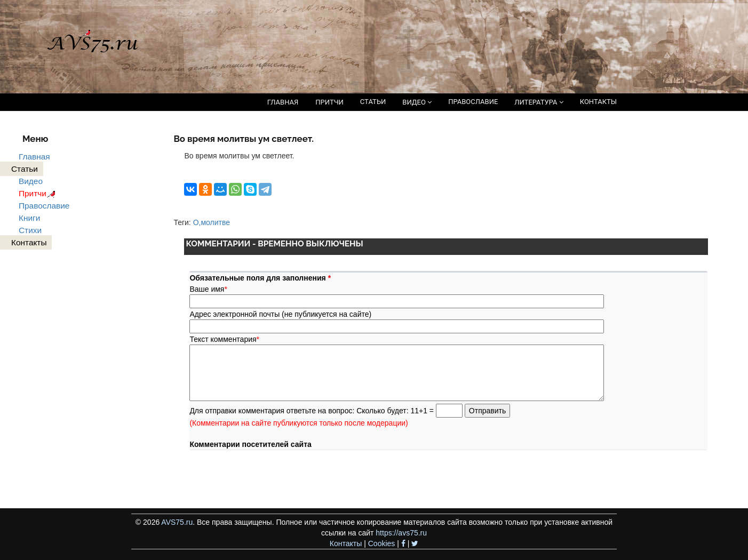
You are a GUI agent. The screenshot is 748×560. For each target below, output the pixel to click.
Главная (34, 157)
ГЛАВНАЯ (283, 102)
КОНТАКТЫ (598, 102)
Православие (44, 206)
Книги (29, 218)
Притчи (39, 193)
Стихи (30, 230)
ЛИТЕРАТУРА (539, 102)
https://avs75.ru (401, 533)
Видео (31, 181)
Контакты (346, 543)
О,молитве (212, 222)
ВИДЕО (417, 102)
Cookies (382, 543)
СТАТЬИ (373, 102)
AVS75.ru (177, 522)
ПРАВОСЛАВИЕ (473, 102)
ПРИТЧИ (329, 102)
